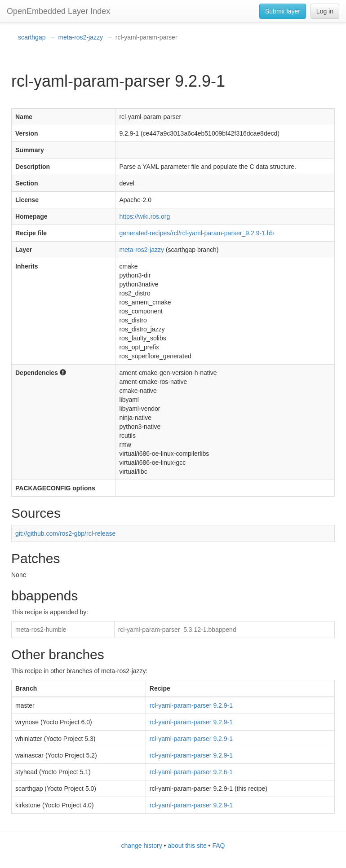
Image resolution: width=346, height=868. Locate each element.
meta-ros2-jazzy (80, 37)
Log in (325, 11)
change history (142, 846)
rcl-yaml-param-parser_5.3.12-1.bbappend (177, 630)
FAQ (218, 846)
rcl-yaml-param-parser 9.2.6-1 (191, 772)
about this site (187, 846)
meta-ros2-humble (41, 630)
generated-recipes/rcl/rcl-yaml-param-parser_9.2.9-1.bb (196, 233)
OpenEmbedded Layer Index (58, 11)
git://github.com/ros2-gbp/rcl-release (65, 533)
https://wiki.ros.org (144, 216)
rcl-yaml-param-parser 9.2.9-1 (191, 705)
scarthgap (32, 37)
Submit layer (283, 11)
